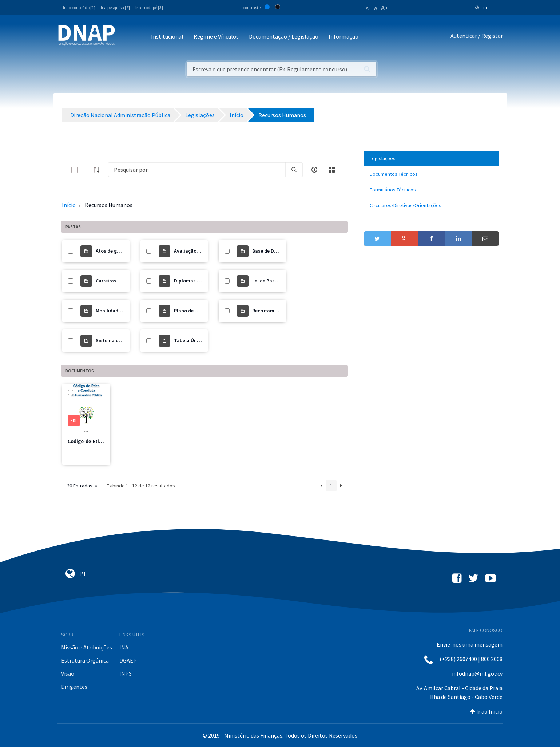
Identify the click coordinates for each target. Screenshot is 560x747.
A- (368, 8)
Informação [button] (343, 36)
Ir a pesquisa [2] (115, 7)
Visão (68, 673)
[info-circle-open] (314, 170)
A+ (385, 8)
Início (69, 205)
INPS (126, 673)
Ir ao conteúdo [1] (79, 7)
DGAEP (128, 660)
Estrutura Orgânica (85, 660)
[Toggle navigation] (125, 37)
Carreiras (106, 281)
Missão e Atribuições (87, 647)
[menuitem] (432, 159)
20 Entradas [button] (83, 486)
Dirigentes (74, 687)
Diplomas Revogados (198, 281)
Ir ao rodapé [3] (149, 7)
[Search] (197, 170)
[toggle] (86, 170)
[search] (294, 170)
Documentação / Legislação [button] (284, 36)
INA (124, 647)
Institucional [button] (167, 36)
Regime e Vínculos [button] (216, 36)
